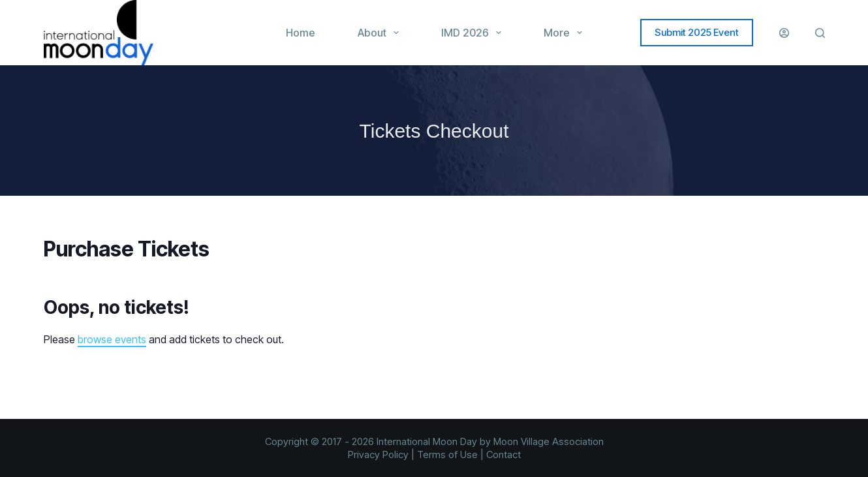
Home (301, 33)
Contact (504, 454)
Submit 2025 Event (697, 32)
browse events (112, 339)
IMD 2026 (474, 33)
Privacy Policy (378, 454)
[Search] (820, 33)
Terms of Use (447, 454)
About (381, 33)
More (566, 33)
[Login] (784, 33)
